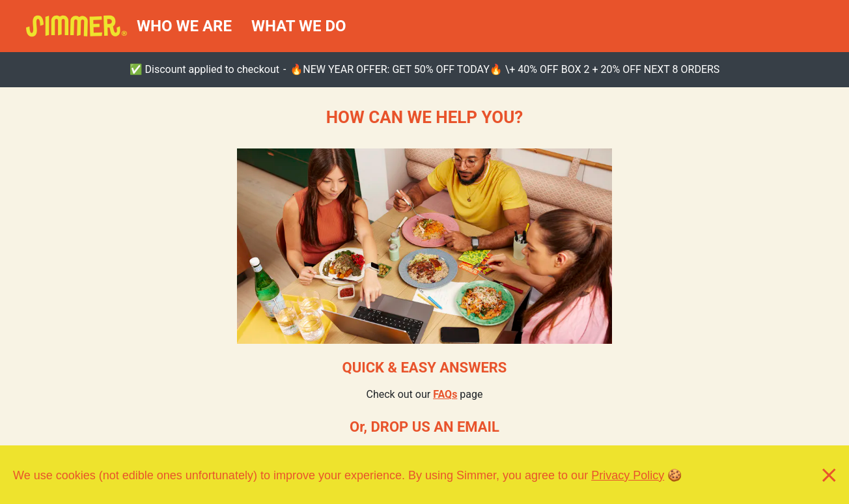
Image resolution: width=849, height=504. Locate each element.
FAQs (445, 394)
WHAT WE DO (299, 26)
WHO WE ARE (184, 26)
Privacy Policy (628, 475)
